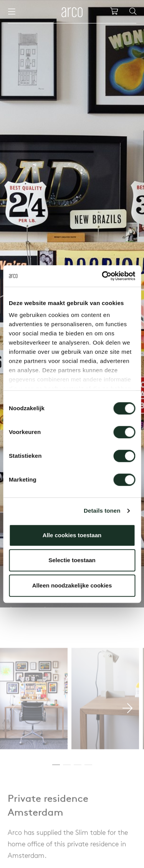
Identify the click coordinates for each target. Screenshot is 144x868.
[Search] (133, 12)
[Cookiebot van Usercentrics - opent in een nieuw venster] (103, 276)
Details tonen (102, 511)
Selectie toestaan (72, 560)
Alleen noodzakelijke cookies (72, 585)
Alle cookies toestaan (72, 535)
